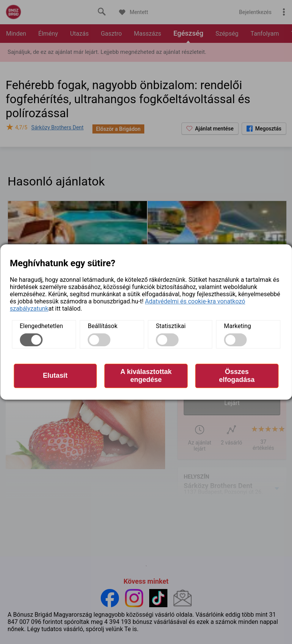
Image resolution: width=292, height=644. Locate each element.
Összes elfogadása (237, 376)
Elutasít (55, 375)
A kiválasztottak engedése (146, 376)
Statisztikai (171, 326)
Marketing (237, 326)
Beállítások (103, 326)
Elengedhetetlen (41, 326)
